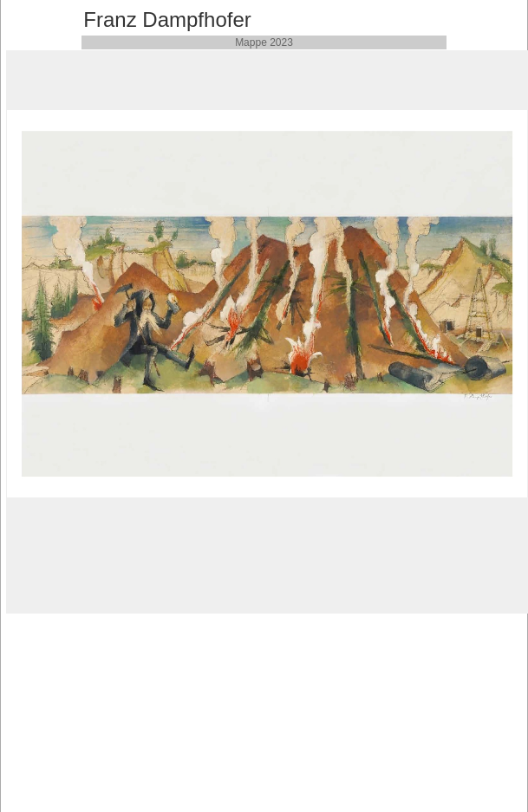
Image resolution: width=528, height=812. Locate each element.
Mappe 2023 (264, 42)
